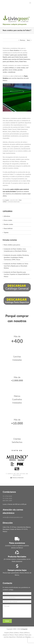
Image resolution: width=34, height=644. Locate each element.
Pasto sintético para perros (12, 245)
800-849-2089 (7, 501)
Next (28, 40)
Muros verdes (8, 220)
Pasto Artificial (8, 228)
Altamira (28, 637)
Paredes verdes (8, 224)
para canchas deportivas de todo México (16, 78)
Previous (23, 40)
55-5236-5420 (7, 498)
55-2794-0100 (7, 496)
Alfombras (7, 216)
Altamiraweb (21, 478)
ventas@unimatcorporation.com (13, 517)
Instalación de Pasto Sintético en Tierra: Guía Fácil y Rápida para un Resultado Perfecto (16, 266)
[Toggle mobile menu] (30, 3)
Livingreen (7, 200)
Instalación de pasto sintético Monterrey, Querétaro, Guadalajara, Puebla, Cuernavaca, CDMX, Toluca (16, 257)
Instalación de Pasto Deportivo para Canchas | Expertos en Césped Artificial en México (17, 274)
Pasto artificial (19, 635)
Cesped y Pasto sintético (12, 633)
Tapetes (6, 232)
